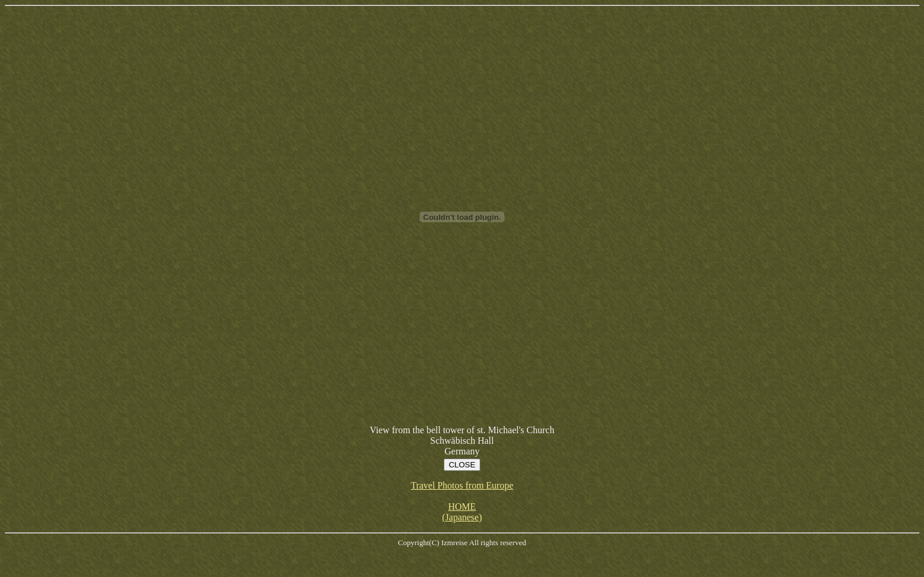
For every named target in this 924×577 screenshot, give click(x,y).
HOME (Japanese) (462, 512)
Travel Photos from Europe (462, 485)
